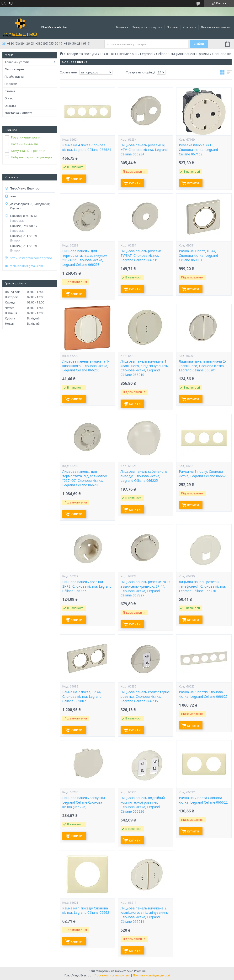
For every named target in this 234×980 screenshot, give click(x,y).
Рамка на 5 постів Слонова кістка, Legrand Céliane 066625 (203, 694)
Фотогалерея (15, 69)
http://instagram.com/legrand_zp (32, 258)
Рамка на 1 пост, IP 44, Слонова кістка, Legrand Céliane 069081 (198, 256)
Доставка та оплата (215, 27)
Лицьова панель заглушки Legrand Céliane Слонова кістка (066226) (84, 802)
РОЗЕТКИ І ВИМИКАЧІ (118, 54)
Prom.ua (140, 971)
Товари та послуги (146, 27)
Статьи (10, 91)
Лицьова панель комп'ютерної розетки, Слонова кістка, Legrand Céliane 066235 (146, 697)
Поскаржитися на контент (112, 975)
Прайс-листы (14, 77)
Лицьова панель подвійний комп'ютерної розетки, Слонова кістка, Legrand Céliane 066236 (143, 805)
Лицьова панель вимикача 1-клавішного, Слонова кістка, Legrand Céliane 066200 (86, 366)
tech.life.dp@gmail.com (26, 266)
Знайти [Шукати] (199, 44)
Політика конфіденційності (151, 975)
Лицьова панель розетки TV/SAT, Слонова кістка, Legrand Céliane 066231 (141, 256)
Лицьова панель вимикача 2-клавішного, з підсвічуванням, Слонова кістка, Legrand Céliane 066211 (145, 915)
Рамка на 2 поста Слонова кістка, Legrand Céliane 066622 (203, 800)
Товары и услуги (17, 62)
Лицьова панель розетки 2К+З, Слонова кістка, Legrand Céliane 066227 (87, 586)
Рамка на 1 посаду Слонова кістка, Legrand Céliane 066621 (87, 911)
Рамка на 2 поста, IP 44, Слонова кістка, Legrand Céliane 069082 (82, 697)
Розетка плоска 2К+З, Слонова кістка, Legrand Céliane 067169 (198, 150)
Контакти (190, 27)
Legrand (146, 54)
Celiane (162, 54)
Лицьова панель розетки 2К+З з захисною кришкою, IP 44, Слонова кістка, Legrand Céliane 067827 (145, 589)
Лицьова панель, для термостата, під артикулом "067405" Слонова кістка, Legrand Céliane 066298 (85, 258)
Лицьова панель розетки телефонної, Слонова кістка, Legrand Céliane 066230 (202, 586)
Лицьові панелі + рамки (190, 54)
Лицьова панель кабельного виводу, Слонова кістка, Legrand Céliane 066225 (144, 476)
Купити (77, 179)
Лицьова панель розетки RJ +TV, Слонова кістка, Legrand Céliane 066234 (144, 150)
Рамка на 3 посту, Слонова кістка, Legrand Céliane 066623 (203, 474)
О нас (9, 98)
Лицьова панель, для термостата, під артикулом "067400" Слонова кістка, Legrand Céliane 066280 (85, 478)
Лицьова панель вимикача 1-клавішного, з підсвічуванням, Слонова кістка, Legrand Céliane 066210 (145, 368)
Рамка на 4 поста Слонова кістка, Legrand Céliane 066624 (87, 147)
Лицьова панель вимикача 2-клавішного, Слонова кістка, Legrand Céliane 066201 (202, 366)
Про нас (173, 27)
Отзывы (10, 106)
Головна (122, 27)
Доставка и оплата (19, 113)
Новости (11, 84)
